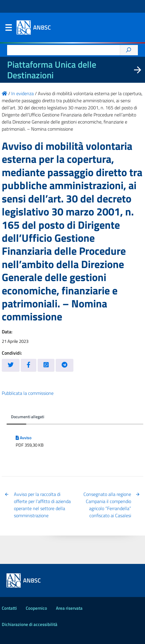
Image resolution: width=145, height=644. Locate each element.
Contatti (9, 608)
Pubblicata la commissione (28, 393)
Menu (8, 29)
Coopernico (36, 608)
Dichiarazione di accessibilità (30, 624)
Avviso (24, 438)
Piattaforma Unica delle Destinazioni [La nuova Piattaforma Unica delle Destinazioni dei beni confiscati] (52, 70)
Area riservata (69, 608)
